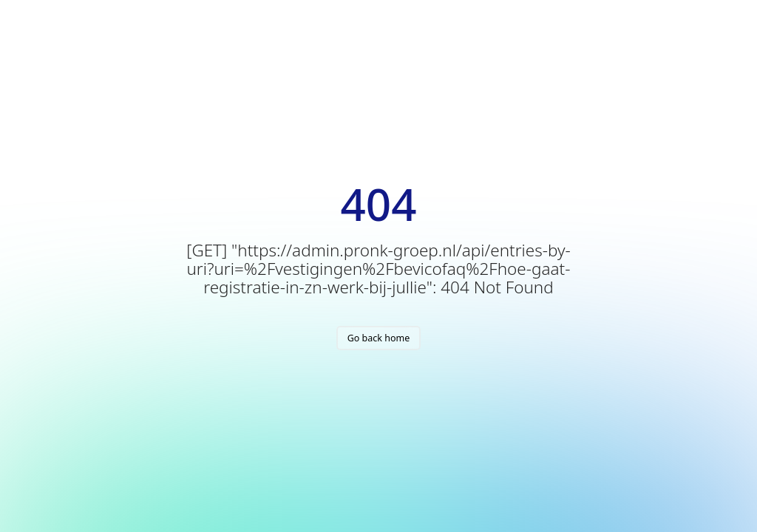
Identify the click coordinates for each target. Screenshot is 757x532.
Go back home (379, 338)
